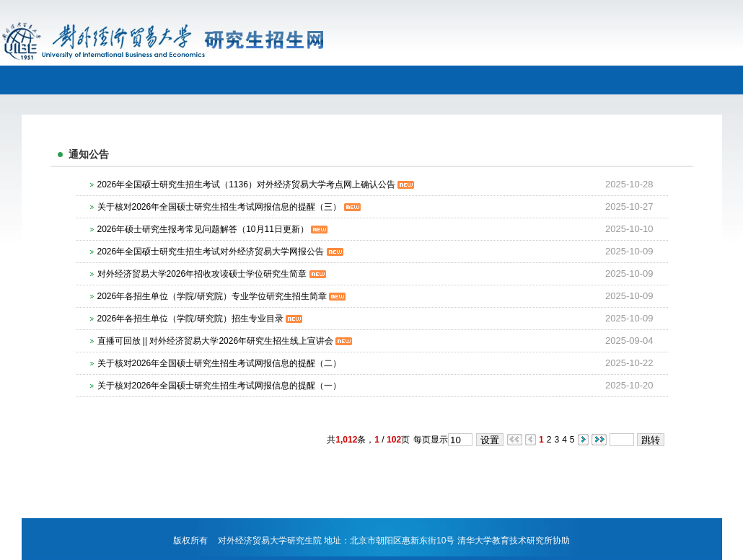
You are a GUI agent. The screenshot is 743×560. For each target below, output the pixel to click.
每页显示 (431, 440)
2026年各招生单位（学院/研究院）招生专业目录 (200, 319)
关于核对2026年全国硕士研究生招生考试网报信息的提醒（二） (220, 363)
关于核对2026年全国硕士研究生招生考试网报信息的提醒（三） (229, 207)
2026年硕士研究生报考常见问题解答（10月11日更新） (213, 229)
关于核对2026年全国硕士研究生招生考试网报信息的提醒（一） (220, 386)
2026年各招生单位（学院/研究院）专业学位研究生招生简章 (221, 296)
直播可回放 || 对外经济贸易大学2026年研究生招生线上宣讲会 (225, 341)
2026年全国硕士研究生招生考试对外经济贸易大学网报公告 (220, 252)
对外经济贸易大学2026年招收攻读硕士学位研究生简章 (212, 274)
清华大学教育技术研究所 (505, 541)
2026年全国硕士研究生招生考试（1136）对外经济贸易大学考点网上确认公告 (256, 185)
